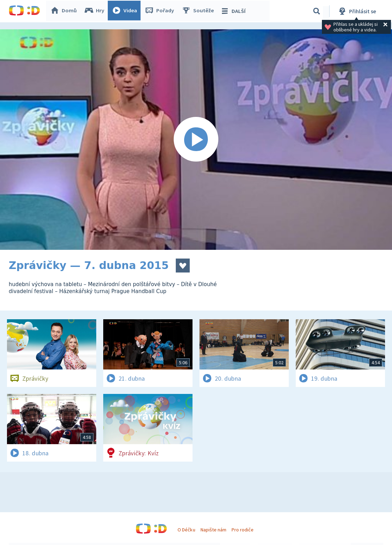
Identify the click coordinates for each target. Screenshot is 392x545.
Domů (65, 11)
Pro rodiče (243, 530)
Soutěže (199, 11)
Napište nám (213, 530)
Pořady (161, 11)
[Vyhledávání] (317, 11)
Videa (126, 11)
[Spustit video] (196, 140)
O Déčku (186, 530)
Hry (96, 11)
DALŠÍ (234, 11)
